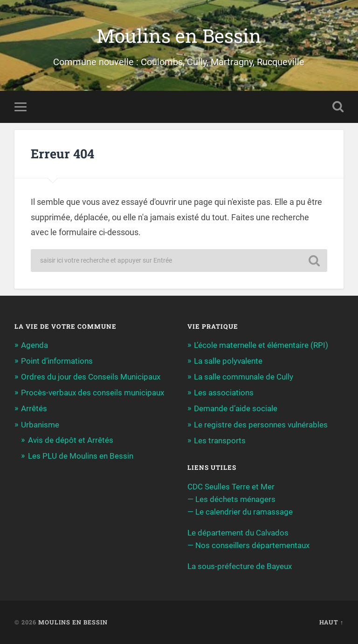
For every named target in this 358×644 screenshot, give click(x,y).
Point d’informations (57, 361)
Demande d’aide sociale (236, 408)
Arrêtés (34, 408)
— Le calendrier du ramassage (240, 512)
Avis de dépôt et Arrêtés (71, 440)
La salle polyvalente (228, 361)
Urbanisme (40, 425)
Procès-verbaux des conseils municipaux (93, 393)
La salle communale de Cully (244, 377)
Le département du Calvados (238, 533)
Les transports (220, 441)
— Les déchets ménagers (231, 499)
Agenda (34, 345)
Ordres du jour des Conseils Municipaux (91, 377)
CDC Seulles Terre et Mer (231, 487)
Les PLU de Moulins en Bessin (81, 456)
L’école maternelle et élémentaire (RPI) (261, 345)
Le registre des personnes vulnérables (261, 425)
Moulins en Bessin (179, 36)
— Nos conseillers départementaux (248, 545)
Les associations (224, 393)
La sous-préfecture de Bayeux (240, 566)
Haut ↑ (331, 622)
